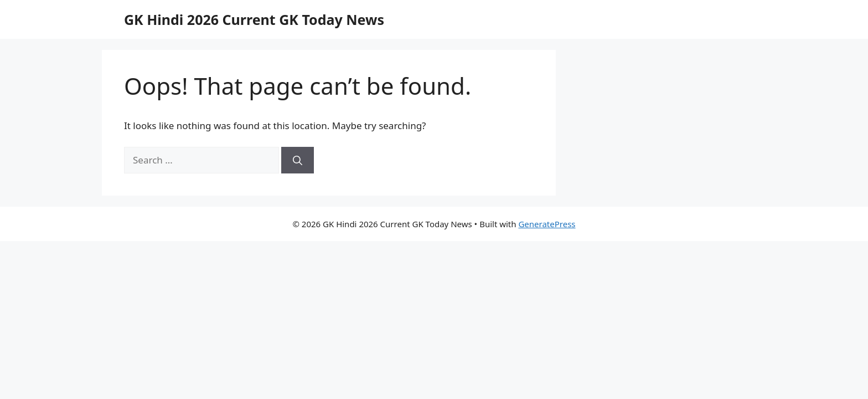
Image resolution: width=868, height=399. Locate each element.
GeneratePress (547, 224)
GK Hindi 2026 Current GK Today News (254, 19)
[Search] (298, 160)
